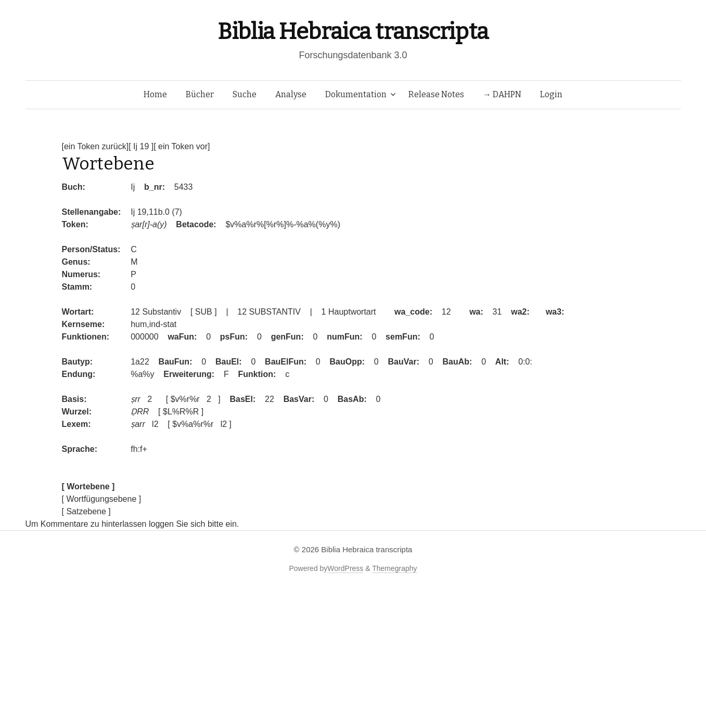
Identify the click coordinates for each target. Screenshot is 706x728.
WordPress (345, 568)
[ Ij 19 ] (141, 146)
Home (155, 94)
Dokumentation (356, 94)
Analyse (291, 94)
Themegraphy (394, 568)
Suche (245, 94)
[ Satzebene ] (86, 511)
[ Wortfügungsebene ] (102, 499)
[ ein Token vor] (182, 146)
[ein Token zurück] (95, 146)
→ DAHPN (502, 94)
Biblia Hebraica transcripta (353, 31)
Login (551, 94)
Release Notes (436, 94)
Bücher (200, 94)
